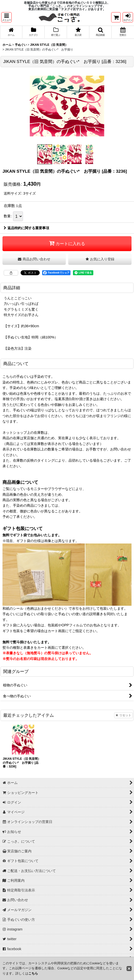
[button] (6, 17)
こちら (33, 973)
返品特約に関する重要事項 (26, 228)
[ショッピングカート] (116, 17)
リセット (123, 716)
